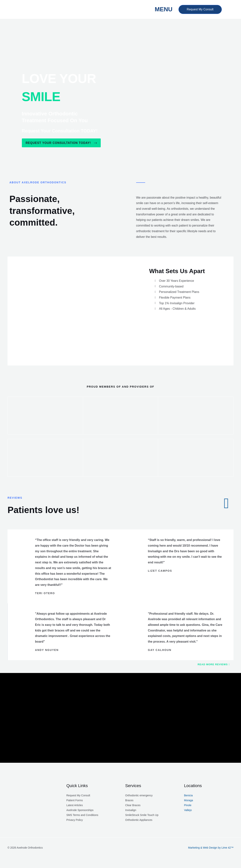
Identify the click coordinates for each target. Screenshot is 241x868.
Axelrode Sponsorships (80, 810)
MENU (162, 9)
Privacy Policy (75, 820)
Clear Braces (133, 805)
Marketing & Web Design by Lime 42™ (211, 848)
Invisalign (131, 810)
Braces (129, 800)
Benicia (188, 796)
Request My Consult (78, 796)
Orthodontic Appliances (139, 820)
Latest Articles (75, 805)
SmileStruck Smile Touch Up (142, 815)
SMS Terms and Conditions (82, 815)
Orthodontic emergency (139, 796)
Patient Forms (75, 800)
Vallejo (188, 810)
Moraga (189, 800)
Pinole (188, 805)
